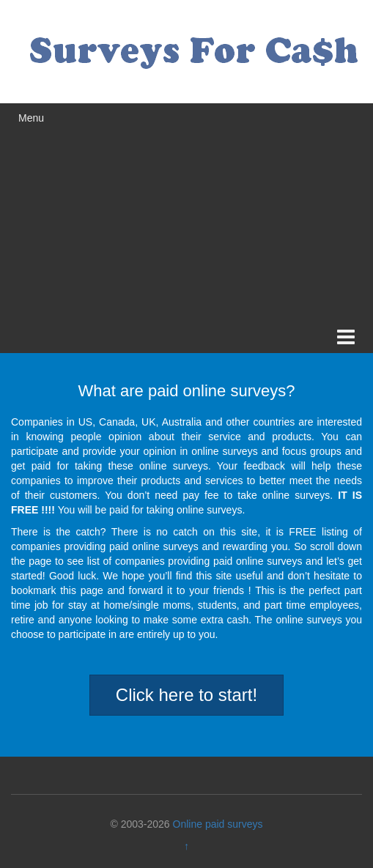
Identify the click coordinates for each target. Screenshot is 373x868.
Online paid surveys (218, 824)
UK (148, 422)
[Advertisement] (186, 213)
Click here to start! (186, 695)
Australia (182, 422)
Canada (117, 422)
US (85, 422)
